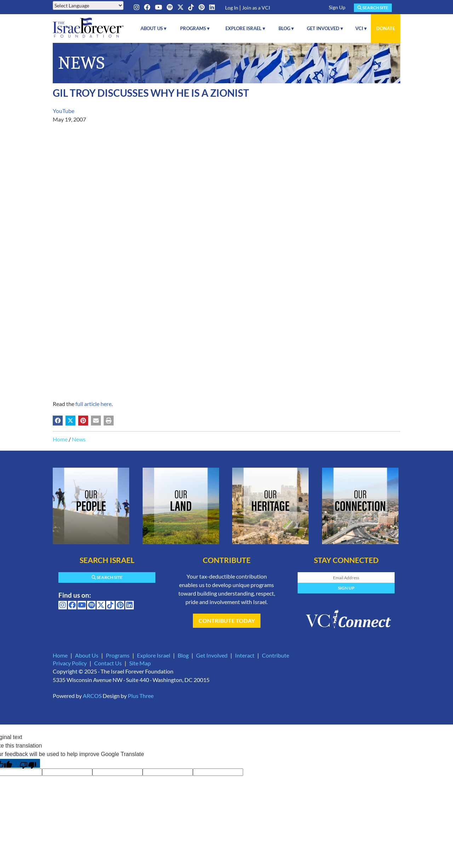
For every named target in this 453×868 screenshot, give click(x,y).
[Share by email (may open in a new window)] (96, 421)
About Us (87, 655)
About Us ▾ (153, 28)
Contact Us (108, 663)
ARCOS (92, 696)
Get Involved (212, 655)
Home (60, 439)
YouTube (64, 111)
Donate (386, 28)
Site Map (140, 663)
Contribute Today (227, 621)
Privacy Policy (70, 663)
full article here (93, 404)
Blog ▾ (286, 28)
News (79, 439)
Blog (183, 655)
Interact (245, 655)
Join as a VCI (256, 8)
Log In (232, 8)
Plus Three (141, 696)
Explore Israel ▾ (245, 28)
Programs (118, 655)
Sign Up (337, 7)
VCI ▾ (361, 28)
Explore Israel (154, 655)
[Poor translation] (28, 763)
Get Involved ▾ (325, 28)
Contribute (276, 655)
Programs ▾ (195, 28)
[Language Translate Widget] (88, 5)
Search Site (373, 8)
